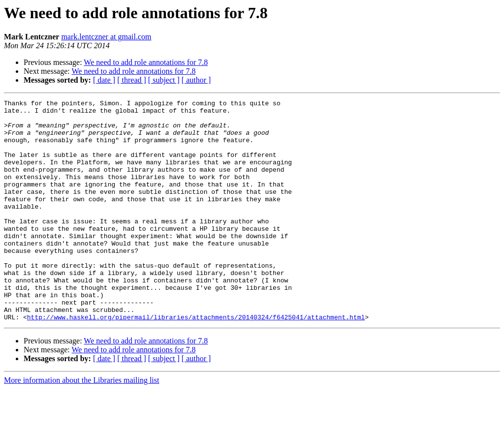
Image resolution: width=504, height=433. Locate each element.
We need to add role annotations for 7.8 (146, 62)
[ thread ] (132, 80)
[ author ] (196, 80)
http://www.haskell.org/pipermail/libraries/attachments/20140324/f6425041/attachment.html (196, 361)
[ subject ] (164, 80)
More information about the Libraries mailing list (81, 424)
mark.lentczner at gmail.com (106, 37)
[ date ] (104, 80)
